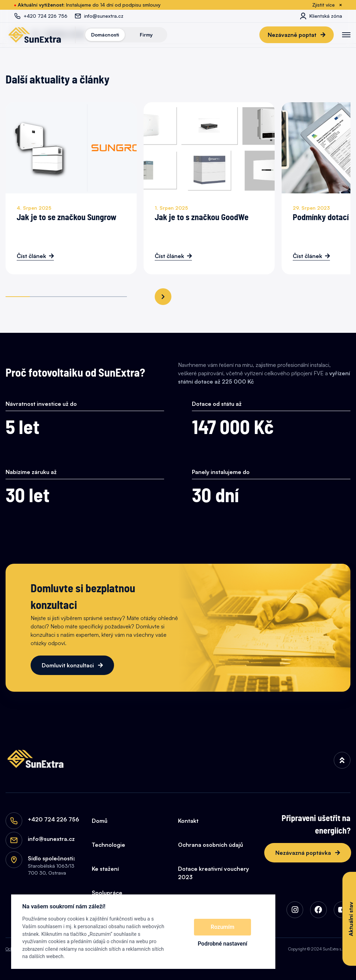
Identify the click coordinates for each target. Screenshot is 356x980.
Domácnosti (105, 35)
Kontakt (188, 821)
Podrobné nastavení (223, 944)
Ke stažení (105, 869)
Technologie (108, 845)
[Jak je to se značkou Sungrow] (71, 188)
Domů (100, 821)
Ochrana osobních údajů (211, 845)
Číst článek (31, 256)
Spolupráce (107, 893)
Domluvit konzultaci (68, 665)
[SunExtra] (35, 35)
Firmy (146, 35)
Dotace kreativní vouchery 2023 (213, 873)
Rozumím (222, 927)
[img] (342, 760)
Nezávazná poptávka (304, 853)
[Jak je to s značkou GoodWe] (209, 188)
